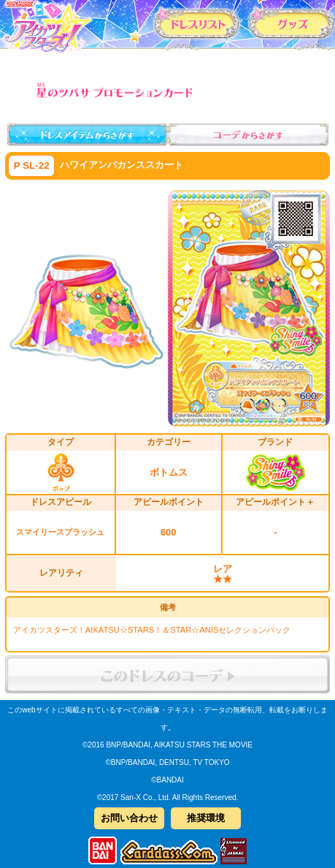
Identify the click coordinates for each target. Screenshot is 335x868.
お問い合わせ (129, 818)
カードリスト (197, 23)
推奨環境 (206, 818)
